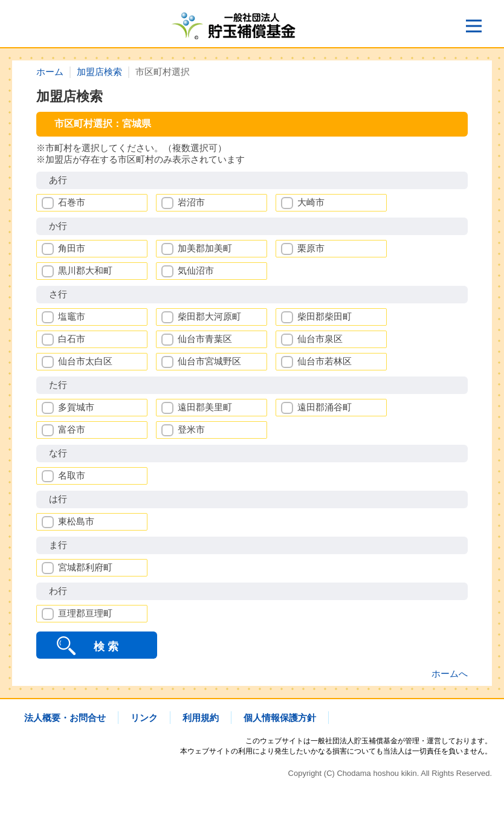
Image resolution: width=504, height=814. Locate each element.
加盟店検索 (99, 72)
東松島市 (76, 521)
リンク (144, 718)
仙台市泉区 (320, 339)
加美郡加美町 (205, 248)
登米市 (191, 429)
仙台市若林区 (325, 361)
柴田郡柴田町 (325, 316)
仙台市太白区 (85, 361)
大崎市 (311, 202)
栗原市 (311, 248)
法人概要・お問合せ (65, 718)
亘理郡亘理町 (85, 613)
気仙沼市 (196, 270)
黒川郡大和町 (85, 270)
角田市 (72, 248)
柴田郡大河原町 (209, 316)
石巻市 (72, 202)
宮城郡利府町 (85, 567)
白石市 (72, 339)
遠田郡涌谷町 (325, 407)
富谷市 (72, 429)
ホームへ (450, 673)
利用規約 (201, 718)
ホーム (50, 72)
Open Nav (479, 22)
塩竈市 (72, 316)
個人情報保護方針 (280, 718)
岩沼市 (191, 202)
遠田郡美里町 (205, 407)
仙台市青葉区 (205, 339)
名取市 (72, 475)
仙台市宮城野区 (209, 361)
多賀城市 (76, 407)
